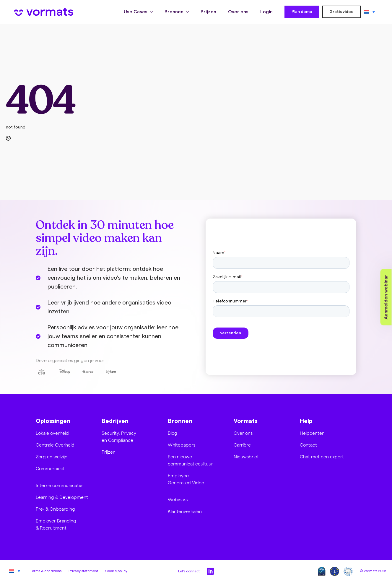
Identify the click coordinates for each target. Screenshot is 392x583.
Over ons (238, 12)
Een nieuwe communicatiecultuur (190, 460)
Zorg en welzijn (52, 456)
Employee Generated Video (186, 479)
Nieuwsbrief (246, 456)
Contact (308, 445)
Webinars (178, 499)
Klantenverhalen (185, 511)
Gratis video (341, 12)
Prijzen (208, 12)
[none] (369, 12)
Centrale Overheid (55, 445)
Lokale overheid (52, 433)
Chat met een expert (322, 456)
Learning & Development (62, 497)
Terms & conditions (46, 571)
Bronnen (174, 12)
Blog (173, 433)
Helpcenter (312, 433)
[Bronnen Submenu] (189, 12)
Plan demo (302, 12)
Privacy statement (83, 571)
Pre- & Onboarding (55, 509)
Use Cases (136, 12)
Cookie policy (116, 571)
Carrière (242, 445)
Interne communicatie (59, 485)
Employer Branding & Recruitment (56, 524)
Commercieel (50, 468)
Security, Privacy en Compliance (119, 436)
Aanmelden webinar (386, 297)
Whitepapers (182, 445)
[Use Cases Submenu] (153, 12)
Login (266, 12)
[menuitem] (369, 12)
